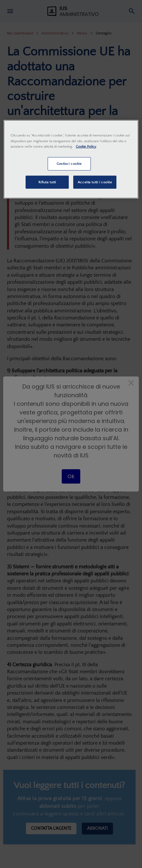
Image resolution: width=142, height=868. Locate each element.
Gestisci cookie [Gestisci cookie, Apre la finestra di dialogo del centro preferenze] (69, 164)
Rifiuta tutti (47, 182)
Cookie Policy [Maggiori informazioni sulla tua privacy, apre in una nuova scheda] (86, 146)
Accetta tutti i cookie (95, 182)
